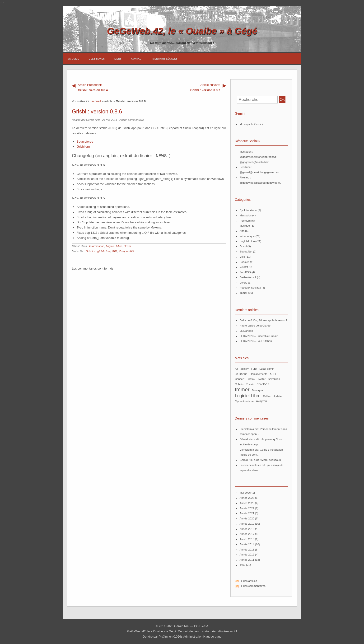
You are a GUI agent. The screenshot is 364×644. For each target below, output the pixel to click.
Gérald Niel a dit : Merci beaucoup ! (261, 460)
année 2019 (247, 524)
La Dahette (246, 331)
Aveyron (261, 401)
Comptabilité (126, 251)
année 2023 (247, 503)
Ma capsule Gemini (251, 124)
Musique (245, 226)
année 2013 (247, 550)
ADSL (273, 374)
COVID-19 (263, 384)
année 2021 (247, 513)
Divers (243, 283)
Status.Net (246, 252)
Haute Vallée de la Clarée (255, 326)
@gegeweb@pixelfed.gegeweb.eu (260, 183)
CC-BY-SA (201, 626)
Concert (239, 379)
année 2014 (247, 544)
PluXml (164, 637)
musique (257, 390)
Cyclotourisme (248, 210)
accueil (96, 101)
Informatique (97, 246)
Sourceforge (85, 142)
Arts (242, 231)
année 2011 (247, 560)
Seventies (274, 379)
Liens (118, 59)
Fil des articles (248, 581)
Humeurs (245, 221)
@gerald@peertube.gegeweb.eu (259, 172)
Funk (254, 369)
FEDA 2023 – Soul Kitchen (256, 341)
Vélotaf (244, 267)
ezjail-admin (267, 369)
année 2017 (247, 534)
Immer (243, 293)
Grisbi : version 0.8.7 (188, 87)
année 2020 (247, 518)
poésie (250, 384)
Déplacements (259, 374)
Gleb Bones (97, 59)
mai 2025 (245, 493)
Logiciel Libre (114, 246)
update (277, 396)
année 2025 (247, 498)
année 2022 (247, 508)
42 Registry (242, 369)
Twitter (261, 379)
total (243, 565)
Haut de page (212, 637)
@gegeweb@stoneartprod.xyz (258, 157)
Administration (193, 637)
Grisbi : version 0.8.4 (110, 87)
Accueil (74, 59)
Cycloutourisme (244, 401)
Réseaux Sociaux (250, 288)
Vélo (242, 257)
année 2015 (247, 539)
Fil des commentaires (252, 586)
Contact (137, 59)
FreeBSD (245, 272)
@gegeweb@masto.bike (254, 162)
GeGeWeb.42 (248, 277)
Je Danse (241, 374)
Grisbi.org (83, 147)
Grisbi (127, 246)
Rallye (267, 396)
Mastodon (245, 215)
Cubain (239, 384)
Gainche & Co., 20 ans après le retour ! (263, 320)
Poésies (244, 262)
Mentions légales (165, 59)
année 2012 (247, 555)
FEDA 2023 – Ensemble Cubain (259, 336)
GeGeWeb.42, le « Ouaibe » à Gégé (182, 31)
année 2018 (247, 529)
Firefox (251, 379)
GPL (115, 251)
